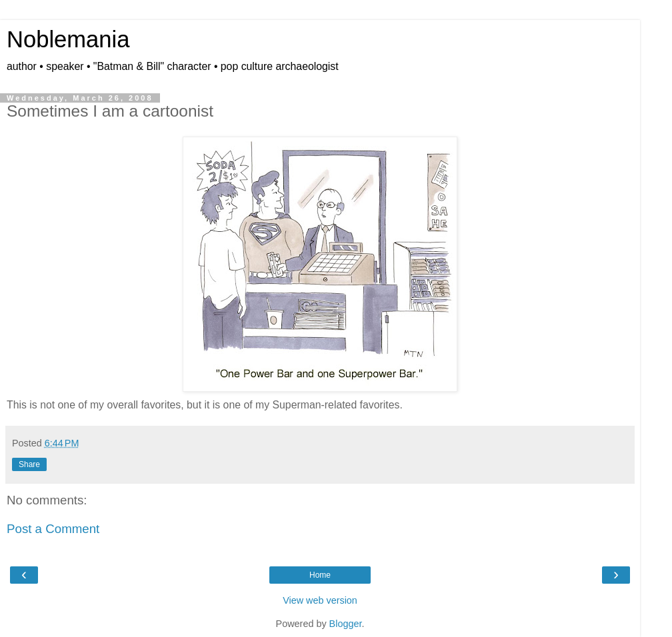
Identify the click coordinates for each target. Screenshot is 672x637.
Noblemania (68, 39)
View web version (320, 600)
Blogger (346, 624)
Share (29, 464)
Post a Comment (53, 529)
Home (320, 575)
